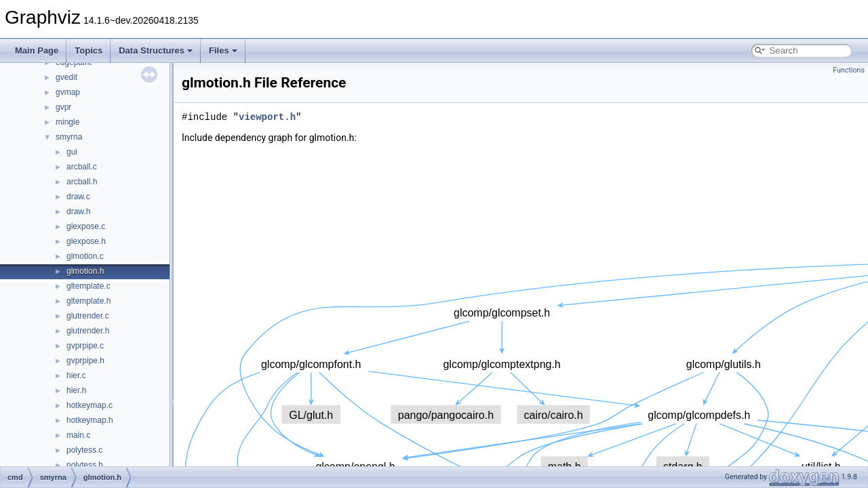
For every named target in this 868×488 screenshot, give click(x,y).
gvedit (66, 77)
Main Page (37, 50)
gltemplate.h (88, 301)
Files (223, 50)
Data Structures (156, 50)
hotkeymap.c (90, 405)
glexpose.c (86, 226)
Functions (849, 70)
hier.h (76, 390)
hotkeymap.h (90, 420)
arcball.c (82, 167)
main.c (78, 435)
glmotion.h (85, 271)
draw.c (78, 197)
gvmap (68, 92)
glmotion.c (85, 256)
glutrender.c (88, 316)
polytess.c (84, 450)
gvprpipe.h (85, 361)
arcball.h (82, 182)
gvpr (63, 107)
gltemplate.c (88, 286)
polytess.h (85, 465)
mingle (67, 122)
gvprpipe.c (85, 346)
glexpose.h (86, 241)
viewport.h (267, 117)
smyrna (69, 137)
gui (72, 152)
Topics (88, 50)
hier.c (76, 375)
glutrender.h (88, 331)
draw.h (78, 211)
